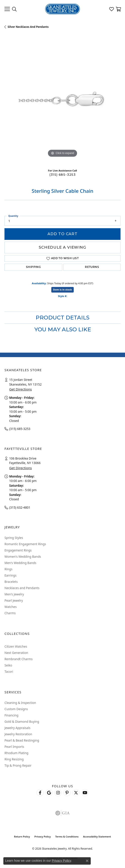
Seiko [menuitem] (8, 665)
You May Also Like (63, 329)
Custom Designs (16, 709)
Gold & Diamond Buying (22, 722)
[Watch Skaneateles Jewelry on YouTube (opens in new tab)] (85, 793)
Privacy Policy (43, 837)
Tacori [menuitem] (9, 672)
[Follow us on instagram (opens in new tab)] (58, 793)
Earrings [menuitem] (11, 575)
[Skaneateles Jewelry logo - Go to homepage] (63, 9)
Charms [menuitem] (10, 613)
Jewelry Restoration (18, 734)
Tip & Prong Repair (18, 765)
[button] (14, 9)
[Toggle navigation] (7, 9)
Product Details (62, 318)
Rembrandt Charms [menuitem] (19, 659)
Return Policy (22, 837)
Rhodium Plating (16, 753)
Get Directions (20, 389)
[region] (62, 100)
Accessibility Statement (97, 837)
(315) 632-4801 (20, 507)
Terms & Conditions (67, 837)
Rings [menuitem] (8, 569)
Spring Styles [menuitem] (14, 538)
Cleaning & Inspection (20, 703)
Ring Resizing (14, 759)
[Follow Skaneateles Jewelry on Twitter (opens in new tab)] (76, 793)
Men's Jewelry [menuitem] (14, 594)
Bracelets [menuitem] (11, 582)
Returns (92, 267)
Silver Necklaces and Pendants (28, 27)
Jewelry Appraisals (17, 728)
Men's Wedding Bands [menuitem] (20, 563)
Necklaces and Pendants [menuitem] (22, 588)
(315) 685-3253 (62, 175)
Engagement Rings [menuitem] (18, 550)
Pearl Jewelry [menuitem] (14, 600)
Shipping (33, 267)
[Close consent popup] (87, 861)
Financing (11, 715)
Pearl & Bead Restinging (22, 740)
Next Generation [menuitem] (16, 653)
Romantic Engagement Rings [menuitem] (25, 544)
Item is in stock (62, 290)
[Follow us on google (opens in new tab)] (49, 793)
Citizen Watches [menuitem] (16, 646)
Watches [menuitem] (11, 607)
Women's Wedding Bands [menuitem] (23, 557)
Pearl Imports (14, 747)
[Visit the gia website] (62, 813)
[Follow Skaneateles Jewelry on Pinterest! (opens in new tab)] (67, 793)
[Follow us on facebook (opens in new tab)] (40, 793)
